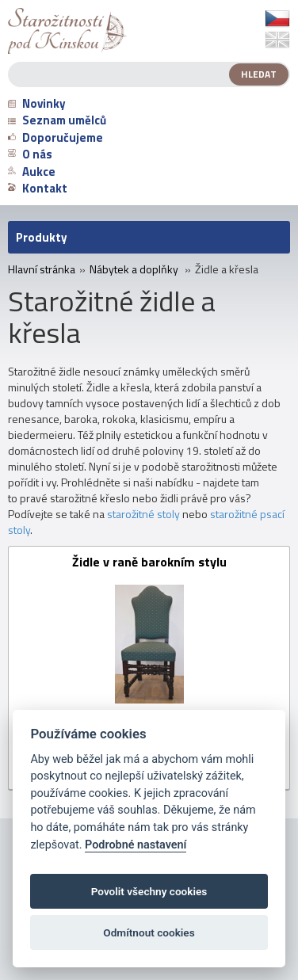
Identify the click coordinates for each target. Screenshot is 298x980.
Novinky (37, 103)
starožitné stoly (143, 514)
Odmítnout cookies (149, 932)
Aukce (32, 172)
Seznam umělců (57, 120)
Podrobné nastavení (136, 845)
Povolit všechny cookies (149, 891)
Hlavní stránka (42, 269)
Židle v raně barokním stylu (149, 563)
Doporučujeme (55, 137)
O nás (30, 154)
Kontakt (38, 188)
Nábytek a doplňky (134, 269)
